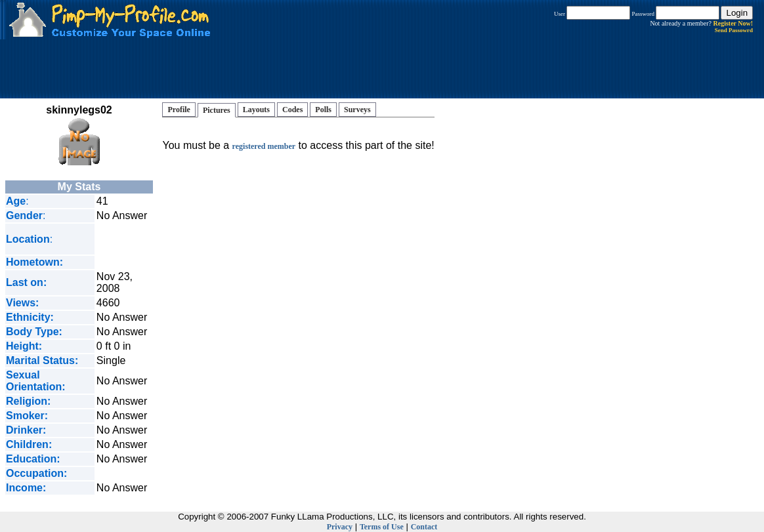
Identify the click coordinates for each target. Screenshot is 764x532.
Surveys (357, 110)
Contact (424, 527)
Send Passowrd (734, 30)
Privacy (340, 527)
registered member (264, 146)
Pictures (217, 110)
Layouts (256, 110)
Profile (179, 110)
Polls (323, 110)
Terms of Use (382, 527)
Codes (292, 110)
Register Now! (733, 23)
